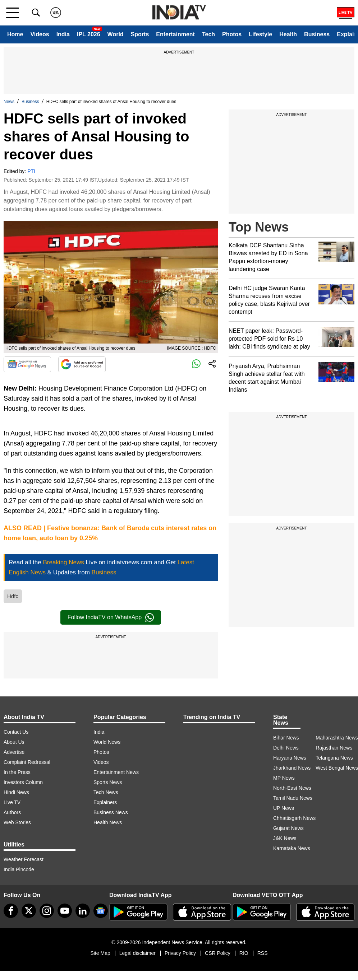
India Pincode (19, 869)
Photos (232, 34)
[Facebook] (11, 911)
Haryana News (290, 758)
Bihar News (286, 738)
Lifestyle (260, 34)
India (63, 34)
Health (288, 34)
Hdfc (13, 596)
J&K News (285, 838)
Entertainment (175, 34)
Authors (12, 812)
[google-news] (101, 911)
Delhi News (286, 748)
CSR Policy (218, 953)
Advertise (14, 752)
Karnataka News (292, 848)
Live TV (12, 802)
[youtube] (65, 911)
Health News (108, 822)
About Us (14, 742)
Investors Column (23, 782)
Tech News (106, 792)
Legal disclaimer (137, 953)
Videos (40, 34)
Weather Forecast (24, 859)
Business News (111, 812)
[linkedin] (83, 911)
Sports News (108, 782)
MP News (284, 778)
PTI (31, 171)
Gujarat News (288, 828)
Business (317, 34)
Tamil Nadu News (293, 798)
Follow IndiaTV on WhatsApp (111, 617)
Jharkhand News (292, 768)
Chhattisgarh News (294, 818)
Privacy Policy (180, 953)
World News (107, 742)
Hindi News (16, 792)
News (9, 102)
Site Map (100, 953)
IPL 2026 (89, 34)
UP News (284, 808)
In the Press (17, 772)
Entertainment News (116, 772)
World (116, 34)
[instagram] (47, 911)
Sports (140, 34)
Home (15, 34)
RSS (263, 953)
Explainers (105, 802)
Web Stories (17, 822)
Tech (208, 34)
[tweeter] (29, 911)
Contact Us (16, 732)
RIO (244, 953)
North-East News (292, 788)
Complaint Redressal (27, 762)
